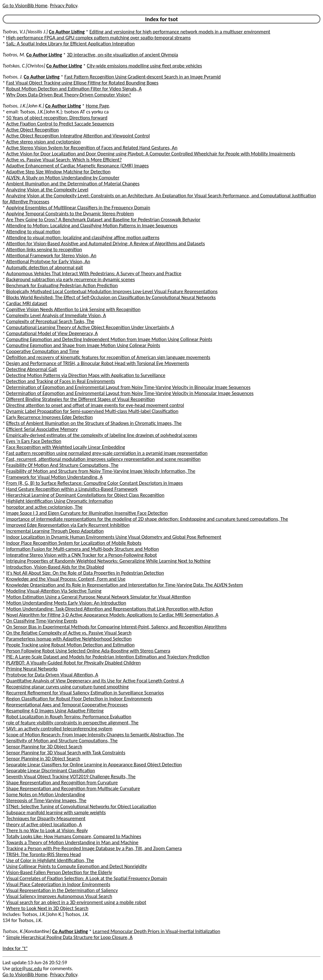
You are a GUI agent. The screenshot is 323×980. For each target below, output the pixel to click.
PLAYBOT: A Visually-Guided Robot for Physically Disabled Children (74, 663)
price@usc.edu (27, 968)
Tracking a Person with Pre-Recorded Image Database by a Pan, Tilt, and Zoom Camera (94, 848)
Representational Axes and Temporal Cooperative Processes (67, 705)
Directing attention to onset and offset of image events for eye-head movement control (95, 405)
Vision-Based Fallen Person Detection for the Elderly (59, 872)
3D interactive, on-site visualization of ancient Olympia (123, 55)
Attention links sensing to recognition (44, 249)
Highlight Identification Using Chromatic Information (60, 501)
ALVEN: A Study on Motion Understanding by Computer (63, 178)
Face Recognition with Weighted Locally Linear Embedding (66, 447)
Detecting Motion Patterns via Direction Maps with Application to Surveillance (86, 375)
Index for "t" (15, 948)
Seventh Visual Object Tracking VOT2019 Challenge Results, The (71, 777)
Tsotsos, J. (13, 77)
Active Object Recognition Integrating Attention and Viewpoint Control (78, 136)
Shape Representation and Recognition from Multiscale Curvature (73, 789)
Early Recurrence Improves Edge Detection (50, 417)
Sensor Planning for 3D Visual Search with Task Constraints (66, 753)
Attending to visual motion (33, 232)
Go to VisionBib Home (25, 6)
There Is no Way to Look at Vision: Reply (47, 830)
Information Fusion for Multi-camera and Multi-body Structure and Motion (83, 549)
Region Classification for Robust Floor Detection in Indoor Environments (79, 699)
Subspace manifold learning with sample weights (56, 812)
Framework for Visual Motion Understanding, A (55, 477)
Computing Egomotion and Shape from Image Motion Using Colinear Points (83, 345)
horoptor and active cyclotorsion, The (44, 507)
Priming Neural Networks (32, 669)
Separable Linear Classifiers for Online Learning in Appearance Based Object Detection (94, 765)
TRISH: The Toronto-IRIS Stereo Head (44, 854)
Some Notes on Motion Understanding (46, 794)
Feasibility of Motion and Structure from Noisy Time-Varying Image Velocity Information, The (101, 471)
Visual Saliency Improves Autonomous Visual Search (59, 896)
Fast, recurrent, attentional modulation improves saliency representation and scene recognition (103, 459)
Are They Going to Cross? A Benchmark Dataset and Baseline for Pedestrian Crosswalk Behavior (103, 220)
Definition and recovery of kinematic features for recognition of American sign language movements (108, 357)
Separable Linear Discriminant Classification (51, 771)
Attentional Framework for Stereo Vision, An (51, 255)
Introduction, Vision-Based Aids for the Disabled (55, 567)
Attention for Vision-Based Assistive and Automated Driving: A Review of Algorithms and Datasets (106, 244)
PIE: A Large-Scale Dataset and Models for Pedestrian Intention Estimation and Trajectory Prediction (108, 657)
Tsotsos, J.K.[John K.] (23, 106)
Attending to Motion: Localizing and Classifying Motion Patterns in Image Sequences (92, 226)
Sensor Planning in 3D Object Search (43, 759)
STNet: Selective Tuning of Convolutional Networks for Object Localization (81, 806)
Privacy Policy (63, 6)
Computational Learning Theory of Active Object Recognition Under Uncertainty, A (90, 327)
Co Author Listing (67, 32)
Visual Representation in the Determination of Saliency (62, 890)
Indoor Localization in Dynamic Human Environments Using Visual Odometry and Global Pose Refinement (114, 537)
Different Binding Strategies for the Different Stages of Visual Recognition (81, 399)
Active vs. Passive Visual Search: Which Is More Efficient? (64, 160)
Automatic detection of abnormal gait (45, 267)
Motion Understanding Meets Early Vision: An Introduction (66, 603)
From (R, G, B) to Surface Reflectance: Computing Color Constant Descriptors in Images (95, 483)
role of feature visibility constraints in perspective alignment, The (72, 723)
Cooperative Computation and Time (43, 351)
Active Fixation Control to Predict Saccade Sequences (60, 124)
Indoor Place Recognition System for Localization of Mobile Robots (74, 543)
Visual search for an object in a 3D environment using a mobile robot (76, 902)
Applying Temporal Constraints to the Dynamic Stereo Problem (70, 214)
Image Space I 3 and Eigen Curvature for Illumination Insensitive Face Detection (87, 513)
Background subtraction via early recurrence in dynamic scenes (71, 279)
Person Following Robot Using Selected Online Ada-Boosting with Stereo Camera (88, 651)
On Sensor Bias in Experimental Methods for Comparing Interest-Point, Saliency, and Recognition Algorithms (117, 627)
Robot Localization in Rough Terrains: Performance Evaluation (69, 717)
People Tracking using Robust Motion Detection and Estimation (70, 645)
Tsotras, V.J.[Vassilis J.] (25, 32)
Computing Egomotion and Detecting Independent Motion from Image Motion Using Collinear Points (109, 339)
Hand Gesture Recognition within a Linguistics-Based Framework (72, 489)
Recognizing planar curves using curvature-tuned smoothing (68, 687)
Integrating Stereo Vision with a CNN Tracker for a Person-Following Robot (82, 555)
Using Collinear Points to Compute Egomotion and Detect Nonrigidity (77, 866)
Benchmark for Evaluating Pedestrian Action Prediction (62, 285)
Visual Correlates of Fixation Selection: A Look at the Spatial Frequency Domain (87, 878)
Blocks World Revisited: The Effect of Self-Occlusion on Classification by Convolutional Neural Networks (111, 297)
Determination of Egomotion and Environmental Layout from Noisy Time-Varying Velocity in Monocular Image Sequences (130, 393)
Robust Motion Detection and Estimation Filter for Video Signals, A (74, 89)
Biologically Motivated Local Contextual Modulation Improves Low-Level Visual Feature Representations (112, 291)
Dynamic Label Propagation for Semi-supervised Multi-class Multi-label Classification (92, 411)
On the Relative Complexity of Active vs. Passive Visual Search (69, 633)
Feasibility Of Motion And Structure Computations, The (62, 465)
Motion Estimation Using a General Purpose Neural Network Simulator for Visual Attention (99, 597)
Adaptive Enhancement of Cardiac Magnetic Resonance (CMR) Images (78, 166)
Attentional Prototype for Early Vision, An (48, 261)
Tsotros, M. (14, 55)
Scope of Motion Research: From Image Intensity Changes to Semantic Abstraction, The (95, 735)
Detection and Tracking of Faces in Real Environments (61, 381)
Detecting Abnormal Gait (32, 369)
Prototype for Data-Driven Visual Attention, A (52, 675)
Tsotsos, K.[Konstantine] (27, 931)
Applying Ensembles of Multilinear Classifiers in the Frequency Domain (78, 208)
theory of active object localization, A (44, 824)
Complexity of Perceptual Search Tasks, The (50, 321)
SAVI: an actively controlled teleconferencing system (59, 729)
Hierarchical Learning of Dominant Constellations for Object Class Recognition (85, 495)
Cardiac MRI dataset (27, 303)
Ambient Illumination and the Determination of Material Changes (73, 184)
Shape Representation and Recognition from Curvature (62, 783)
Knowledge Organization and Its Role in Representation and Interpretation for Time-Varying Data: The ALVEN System (125, 585)
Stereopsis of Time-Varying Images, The (46, 800)
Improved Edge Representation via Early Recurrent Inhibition (68, 525)
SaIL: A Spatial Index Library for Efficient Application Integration (71, 44)
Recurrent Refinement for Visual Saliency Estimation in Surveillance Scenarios (85, 693)
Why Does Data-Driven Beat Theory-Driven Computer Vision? (69, 95)
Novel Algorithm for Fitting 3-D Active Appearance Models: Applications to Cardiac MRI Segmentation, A (112, 615)
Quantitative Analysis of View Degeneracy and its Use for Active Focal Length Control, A (95, 681)
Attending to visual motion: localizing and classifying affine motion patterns (83, 238)
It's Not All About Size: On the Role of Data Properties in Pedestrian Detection (85, 573)
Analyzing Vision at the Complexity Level (47, 190)
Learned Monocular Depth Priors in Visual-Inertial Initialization (156, 931)
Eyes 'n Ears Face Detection (34, 441)
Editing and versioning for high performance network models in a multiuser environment (180, 32)
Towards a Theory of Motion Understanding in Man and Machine (72, 842)
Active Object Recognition (33, 130)
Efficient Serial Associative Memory (42, 429)
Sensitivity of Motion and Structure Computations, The (62, 741)
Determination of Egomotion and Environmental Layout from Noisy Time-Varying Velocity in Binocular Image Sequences (129, 387)
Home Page (97, 106)
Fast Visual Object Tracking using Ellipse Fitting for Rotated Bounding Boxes (82, 83)
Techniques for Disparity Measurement (46, 818)
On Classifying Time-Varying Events (42, 621)
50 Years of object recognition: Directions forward (57, 118)
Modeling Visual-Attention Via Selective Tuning (54, 591)
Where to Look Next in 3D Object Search (47, 908)
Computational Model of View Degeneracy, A (52, 333)
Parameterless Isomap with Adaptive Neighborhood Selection (69, 639)
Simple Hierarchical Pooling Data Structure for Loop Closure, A (70, 937)
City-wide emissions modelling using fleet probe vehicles (144, 66)
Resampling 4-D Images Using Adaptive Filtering (55, 711)
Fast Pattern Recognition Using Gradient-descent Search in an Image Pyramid (143, 77)
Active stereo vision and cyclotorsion (44, 142)
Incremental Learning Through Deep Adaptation (55, 531)
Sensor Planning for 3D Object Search (44, 747)
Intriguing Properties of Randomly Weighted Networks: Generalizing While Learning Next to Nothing (109, 561)
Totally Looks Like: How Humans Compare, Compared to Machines (74, 836)
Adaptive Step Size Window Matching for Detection (59, 172)
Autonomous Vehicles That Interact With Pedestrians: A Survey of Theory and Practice (94, 273)
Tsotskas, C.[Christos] (24, 66)
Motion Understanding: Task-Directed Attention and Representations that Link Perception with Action (110, 609)
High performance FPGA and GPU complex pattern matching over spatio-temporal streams (99, 38)
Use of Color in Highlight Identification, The (50, 860)
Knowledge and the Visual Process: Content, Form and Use (66, 579)
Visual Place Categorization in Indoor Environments (58, 884)
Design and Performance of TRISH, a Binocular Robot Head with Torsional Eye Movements (98, 363)
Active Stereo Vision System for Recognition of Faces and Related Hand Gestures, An (92, 148)
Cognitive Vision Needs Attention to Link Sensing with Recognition (73, 309)
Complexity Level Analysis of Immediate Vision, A (56, 315)
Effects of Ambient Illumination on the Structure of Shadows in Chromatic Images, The (94, 423)
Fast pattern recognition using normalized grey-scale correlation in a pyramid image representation (107, 453)
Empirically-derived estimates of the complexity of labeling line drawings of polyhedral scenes (102, 435)
